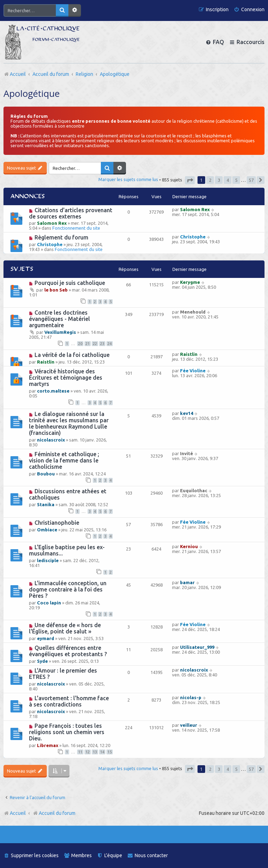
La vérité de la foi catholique (72, 355)
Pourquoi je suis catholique (70, 283)
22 (95, 344)
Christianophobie (57, 523)
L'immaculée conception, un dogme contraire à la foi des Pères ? (68, 589)
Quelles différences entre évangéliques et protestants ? (68, 651)
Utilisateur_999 (197, 647)
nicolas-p (191, 697)
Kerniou (189, 546)
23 (102, 344)
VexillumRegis (60, 332)
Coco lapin (49, 603)
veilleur (189, 725)
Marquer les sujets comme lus (128, 179)
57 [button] (251, 180)
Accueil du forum (54, 813)
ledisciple (48, 560)
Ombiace (47, 530)
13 (95, 752)
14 (102, 752)
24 (110, 344)
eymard (46, 638)
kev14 (187, 413)
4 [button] (228, 180)
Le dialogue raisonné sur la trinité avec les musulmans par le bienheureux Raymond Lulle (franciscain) (69, 423)
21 (88, 344)
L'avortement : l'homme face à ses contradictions (69, 701)
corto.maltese (53, 391)
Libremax (48, 745)
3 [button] (219, 180)
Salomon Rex (52, 223)
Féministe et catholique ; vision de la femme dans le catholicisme (64, 460)
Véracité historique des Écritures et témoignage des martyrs (66, 378)
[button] (190, 180)
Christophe (50, 244)
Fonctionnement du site (76, 228)
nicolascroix (51, 440)
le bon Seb (56, 290)
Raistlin (46, 362)
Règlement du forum (61, 237)
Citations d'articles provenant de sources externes (71, 213)
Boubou (46, 474)
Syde (42, 661)
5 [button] (236, 180)
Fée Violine (193, 371)
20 (80, 344)
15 (110, 752)
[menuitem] (249, 10)
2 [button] (210, 180)
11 (80, 752)
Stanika (46, 504)
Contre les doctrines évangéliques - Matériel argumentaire (59, 319)
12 (88, 752)
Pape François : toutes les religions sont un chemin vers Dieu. (67, 732)
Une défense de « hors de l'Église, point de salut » (65, 628)
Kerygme (190, 282)
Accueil (18, 813)
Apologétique (32, 93)
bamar (187, 582)
